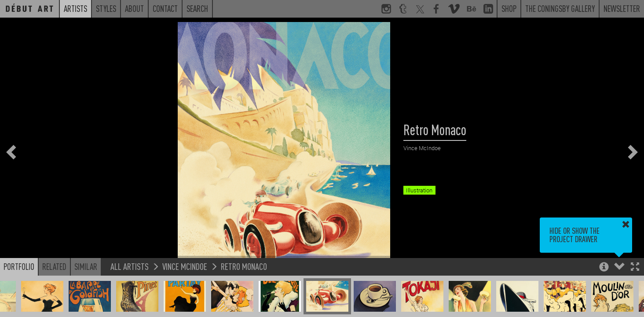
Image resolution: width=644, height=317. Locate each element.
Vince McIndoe (185, 266)
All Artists (130, 266)
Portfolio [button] (19, 266)
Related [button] (54, 266)
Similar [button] (86, 266)
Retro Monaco (244, 266)
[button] (635, 267)
